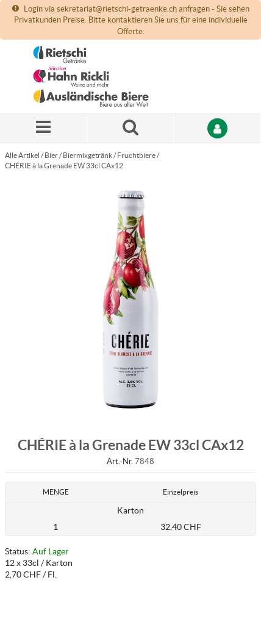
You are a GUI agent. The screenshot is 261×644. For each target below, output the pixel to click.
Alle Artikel (22, 155)
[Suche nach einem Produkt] (131, 128)
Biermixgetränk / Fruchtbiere (109, 155)
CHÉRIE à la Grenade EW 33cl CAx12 (64, 166)
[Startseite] (91, 77)
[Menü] (44, 128)
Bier (51, 155)
